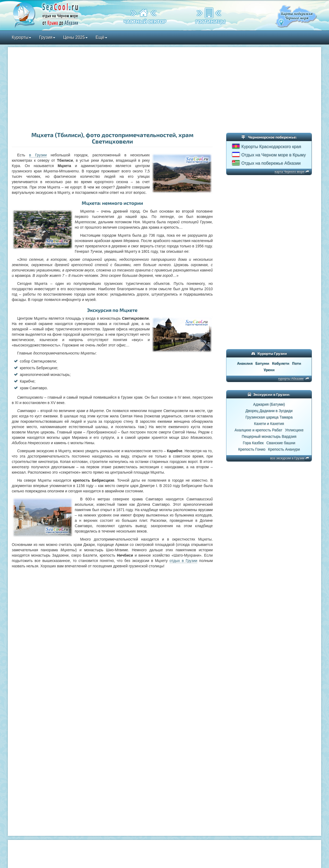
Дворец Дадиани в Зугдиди (269, 411)
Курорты (21, 37)
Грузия (47, 37)
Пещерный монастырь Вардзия (269, 436)
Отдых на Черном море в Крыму (274, 155)
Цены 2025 (75, 37)
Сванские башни (281, 443)
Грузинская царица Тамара (269, 417)
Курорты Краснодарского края (271, 147)
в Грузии (38, 155)
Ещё (101, 37)
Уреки (269, 370)
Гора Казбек (253, 443)
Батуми (262, 363)
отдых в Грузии (184, 561)
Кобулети (281, 363)
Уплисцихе (294, 430)
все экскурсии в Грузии (287, 458)
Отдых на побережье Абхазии (271, 163)
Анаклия (245, 363)
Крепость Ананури (284, 449)
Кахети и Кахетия (269, 424)
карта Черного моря (289, 172)
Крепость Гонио (252, 449)
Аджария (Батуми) (269, 404)
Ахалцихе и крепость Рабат (258, 430)
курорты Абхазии (291, 379)
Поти (297, 363)
